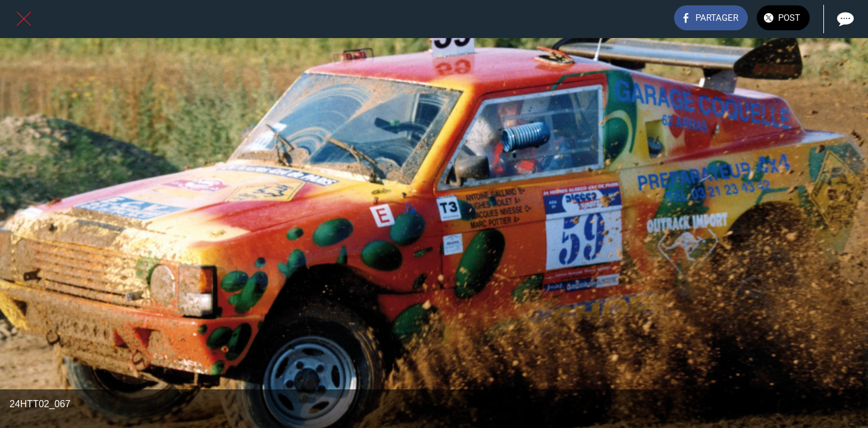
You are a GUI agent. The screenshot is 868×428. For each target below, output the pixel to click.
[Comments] (844, 19)
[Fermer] (24, 19)
